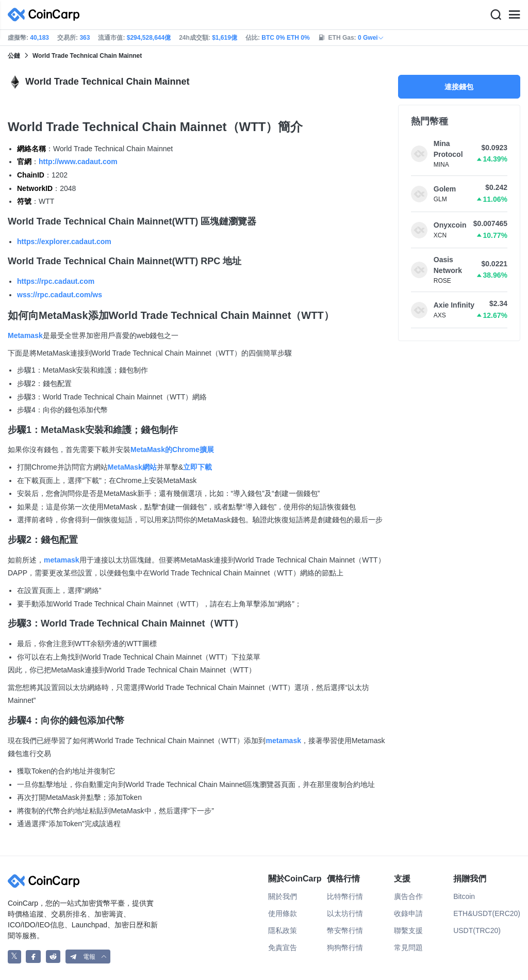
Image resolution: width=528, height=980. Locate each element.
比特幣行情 (345, 896)
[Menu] (514, 15)
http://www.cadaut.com (78, 162)
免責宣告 (283, 947)
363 (85, 38)
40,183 (39, 38)
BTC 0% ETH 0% (285, 38)
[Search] (496, 15)
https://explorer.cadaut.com (64, 242)
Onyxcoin (450, 225)
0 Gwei (371, 38)
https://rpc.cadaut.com (56, 281)
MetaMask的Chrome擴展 (172, 449)
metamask (62, 560)
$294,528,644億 (149, 38)
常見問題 (408, 947)
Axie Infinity (454, 305)
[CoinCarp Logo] (46, 15)
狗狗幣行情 (345, 947)
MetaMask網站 (132, 467)
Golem (445, 189)
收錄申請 (408, 913)
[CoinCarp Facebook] (33, 957)
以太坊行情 (345, 913)
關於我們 (283, 896)
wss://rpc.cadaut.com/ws (60, 295)
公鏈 (14, 56)
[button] (88, 957)
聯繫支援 (408, 930)
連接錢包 (459, 87)
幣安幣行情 (345, 930)
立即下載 (197, 467)
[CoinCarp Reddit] (53, 957)
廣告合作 (408, 896)
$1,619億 (225, 38)
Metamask (25, 335)
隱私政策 (283, 930)
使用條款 (283, 913)
